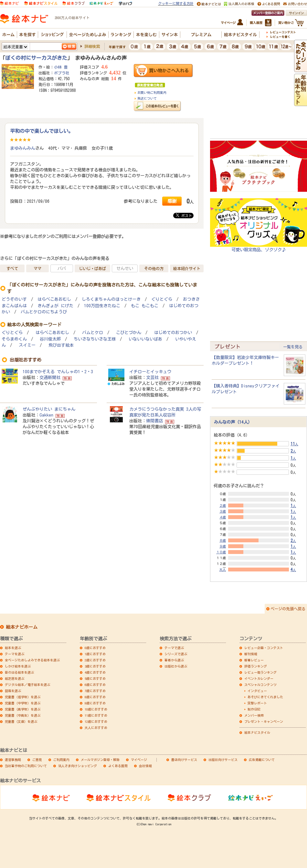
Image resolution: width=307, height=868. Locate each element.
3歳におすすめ (95, 666)
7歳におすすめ (95, 691)
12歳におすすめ (96, 722)
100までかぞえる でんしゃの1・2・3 (58, 372)
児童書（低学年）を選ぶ (23, 697)
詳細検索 (92, 46)
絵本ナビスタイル (257, 732)
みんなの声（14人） (233, 422)
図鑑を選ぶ (13, 691)
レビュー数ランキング (260, 672)
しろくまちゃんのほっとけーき (111, 299)
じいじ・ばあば (92, 268)
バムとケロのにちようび (44, 312)
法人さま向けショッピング (78, 766)
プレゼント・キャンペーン (264, 722)
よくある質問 (118, 766)
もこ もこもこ (145, 306)
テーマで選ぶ (174, 648)
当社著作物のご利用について (26, 766)
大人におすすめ (96, 728)
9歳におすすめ (95, 703)
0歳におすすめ (95, 648)
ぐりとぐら (162, 299)
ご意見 (37, 760)
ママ (37, 268)
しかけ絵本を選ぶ (18, 666)
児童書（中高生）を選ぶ (23, 715)
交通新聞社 (50, 377)
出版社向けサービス (223, 760)
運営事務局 (13, 760)
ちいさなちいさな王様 (95, 339)
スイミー (27, 345)
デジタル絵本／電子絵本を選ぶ (27, 685)
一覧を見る (293, 347)
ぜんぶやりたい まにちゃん (49, 409)
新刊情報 (251, 654)
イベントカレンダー (259, 678)
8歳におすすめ (95, 697)
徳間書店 (154, 421)
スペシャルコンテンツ (260, 685)
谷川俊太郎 (50, 339)
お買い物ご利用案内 (152, 92)
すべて (12, 268)
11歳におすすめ (96, 715)
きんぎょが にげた (55, 306)
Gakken (46, 415)
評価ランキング (256, 666)
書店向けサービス (184, 760)
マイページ (139, 760)
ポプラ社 (62, 73)
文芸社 (152, 377)
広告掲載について (262, 760)
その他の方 (154, 268)
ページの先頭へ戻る (288, 609)
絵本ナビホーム (22, 627)
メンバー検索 (254, 715)
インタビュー (257, 691)
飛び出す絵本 (61, 345)
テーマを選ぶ (15, 654)
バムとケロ (93, 333)
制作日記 (254, 709)
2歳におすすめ (95, 660)
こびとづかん (129, 333)
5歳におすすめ (95, 678)
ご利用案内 (61, 760)
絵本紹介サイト (187, 268)
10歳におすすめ (96, 709)
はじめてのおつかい (173, 333)
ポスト (184, 215)
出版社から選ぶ (176, 666)
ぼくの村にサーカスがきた (36, 58)
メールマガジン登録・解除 (100, 760)
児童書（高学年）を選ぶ (23, 709)
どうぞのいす (14, 299)
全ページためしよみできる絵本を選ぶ (32, 660)
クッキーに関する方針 (176, 3)
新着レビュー (254, 660)
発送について (147, 98)
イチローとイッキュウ (150, 372)
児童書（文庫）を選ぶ (21, 722)
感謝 (172, 201)
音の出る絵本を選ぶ (19, 672)
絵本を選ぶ (13, 648)
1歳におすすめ (95, 654)
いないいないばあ (145, 339)
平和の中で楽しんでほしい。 (42, 131)
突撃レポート (257, 703)
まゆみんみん (23, 148)
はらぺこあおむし (54, 299)
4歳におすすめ (95, 672)
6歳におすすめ (95, 685)
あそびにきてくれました (265, 697)
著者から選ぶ (174, 660)
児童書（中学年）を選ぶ (23, 703)
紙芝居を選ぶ (15, 678)
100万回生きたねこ (102, 306)
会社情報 (145, 766)
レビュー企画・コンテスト (264, 648)
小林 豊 (61, 67)
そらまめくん (14, 339)
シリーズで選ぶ (176, 654)
